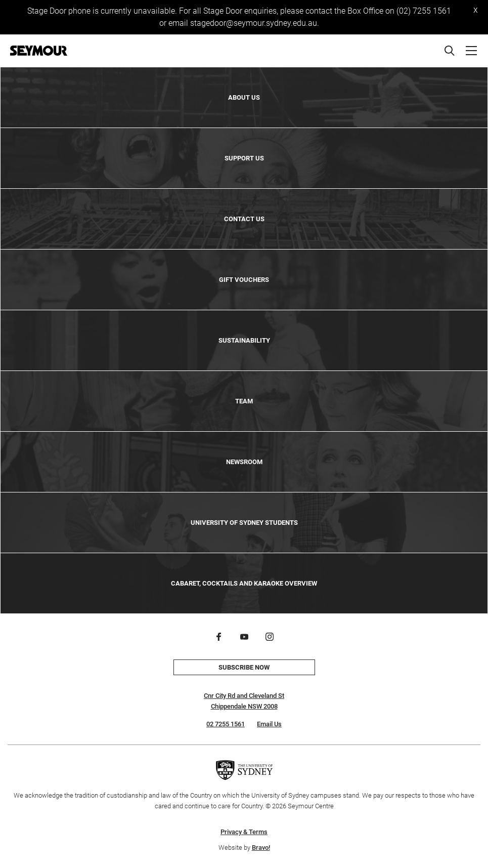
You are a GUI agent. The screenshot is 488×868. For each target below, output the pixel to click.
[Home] (39, 51)
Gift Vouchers (244, 280)
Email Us (269, 724)
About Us (244, 97)
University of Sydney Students (244, 523)
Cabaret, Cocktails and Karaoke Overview (244, 583)
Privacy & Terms (244, 832)
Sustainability (244, 340)
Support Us (244, 158)
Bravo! (261, 848)
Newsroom (244, 462)
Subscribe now (244, 667)
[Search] (450, 51)
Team (244, 401)
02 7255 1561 (226, 724)
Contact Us (244, 219)
